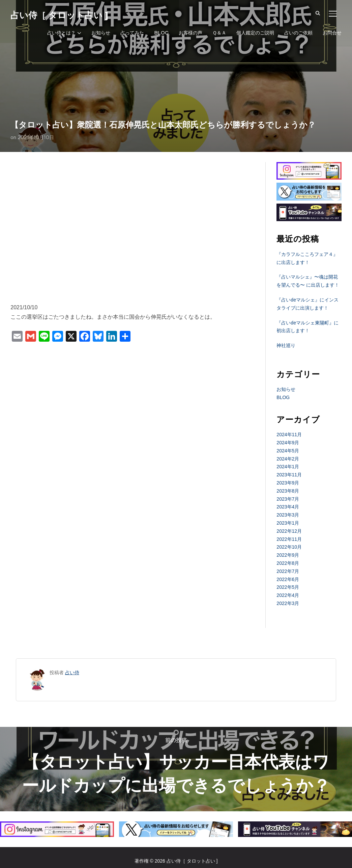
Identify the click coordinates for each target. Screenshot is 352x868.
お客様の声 (190, 33)
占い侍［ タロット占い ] (59, 15)
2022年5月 (288, 587)
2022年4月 (288, 595)
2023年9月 (288, 483)
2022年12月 (289, 531)
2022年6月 (288, 579)
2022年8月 (288, 563)
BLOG (161, 33)
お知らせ (101, 33)
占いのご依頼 (298, 33)
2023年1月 (288, 523)
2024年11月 (289, 435)
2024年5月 (288, 451)
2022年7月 (288, 571)
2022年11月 (289, 539)
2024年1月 (288, 467)
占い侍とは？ (61, 33)
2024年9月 (288, 443)
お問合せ (332, 33)
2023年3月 (288, 515)
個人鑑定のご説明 (255, 33)
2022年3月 (288, 603)
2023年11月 (289, 475)
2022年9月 (288, 555)
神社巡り (286, 345)
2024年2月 (288, 459)
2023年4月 (288, 507)
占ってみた (132, 33)
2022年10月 (289, 547)
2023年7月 (288, 499)
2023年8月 (288, 491)
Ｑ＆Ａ (219, 33)
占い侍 (72, 673)
